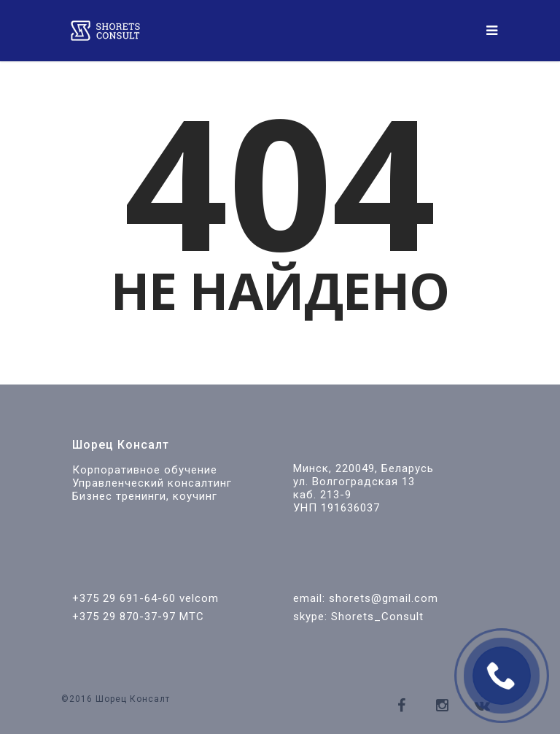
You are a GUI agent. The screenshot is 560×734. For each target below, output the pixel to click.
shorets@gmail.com (384, 598)
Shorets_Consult (377, 617)
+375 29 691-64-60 (124, 598)
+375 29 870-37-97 (124, 617)
